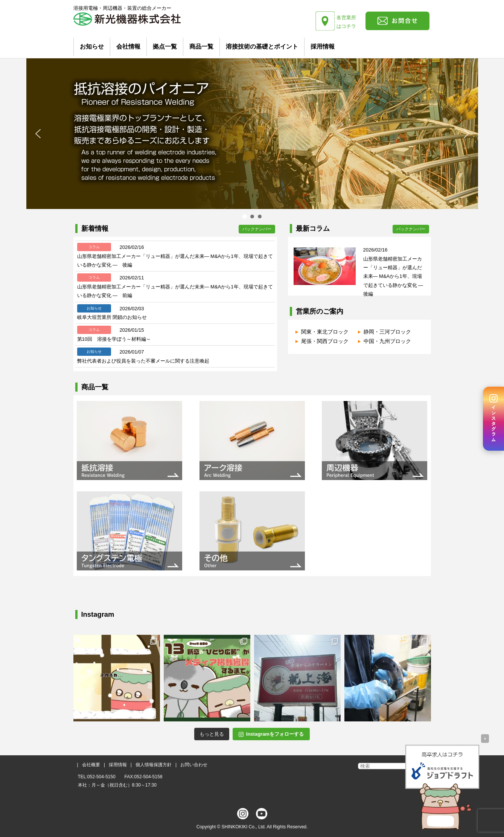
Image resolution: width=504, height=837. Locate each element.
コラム (94, 247)
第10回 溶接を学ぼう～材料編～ (114, 339)
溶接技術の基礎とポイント (262, 46)
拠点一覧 (165, 46)
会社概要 (91, 765)
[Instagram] (493, 419)
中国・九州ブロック (387, 341)
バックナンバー (257, 229)
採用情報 (323, 46)
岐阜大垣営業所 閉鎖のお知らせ (112, 317)
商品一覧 (201, 46)
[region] (252, 139)
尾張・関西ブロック (325, 341)
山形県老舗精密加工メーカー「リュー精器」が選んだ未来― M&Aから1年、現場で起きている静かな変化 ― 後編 (396, 277)
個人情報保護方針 (154, 765)
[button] (38, 134)
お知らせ (92, 46)
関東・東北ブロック (325, 332)
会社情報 (128, 46)
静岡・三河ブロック (387, 332)
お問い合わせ (194, 765)
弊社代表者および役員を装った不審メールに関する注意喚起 (143, 361)
